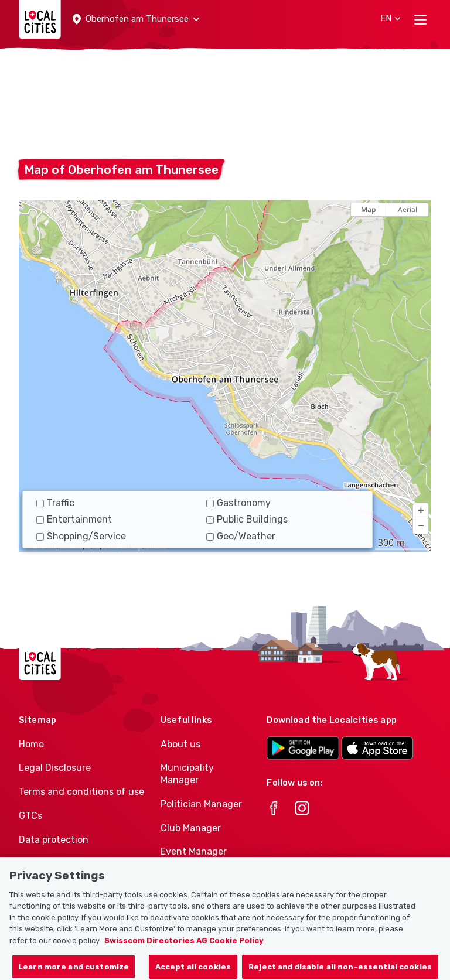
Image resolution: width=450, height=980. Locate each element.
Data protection (54, 840)
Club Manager (191, 828)
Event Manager (194, 851)
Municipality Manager (187, 774)
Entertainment (74, 519)
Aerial (408, 209)
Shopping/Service (81, 536)
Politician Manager (201, 804)
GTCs (30, 816)
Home (31, 744)
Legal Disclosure (55, 768)
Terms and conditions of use (81, 792)
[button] (136, 19)
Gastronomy (238, 503)
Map (368, 209)
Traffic (55, 503)
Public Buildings (247, 519)
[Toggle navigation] (420, 19)
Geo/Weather (241, 536)
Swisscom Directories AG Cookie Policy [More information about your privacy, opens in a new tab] (184, 946)
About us (180, 744)
